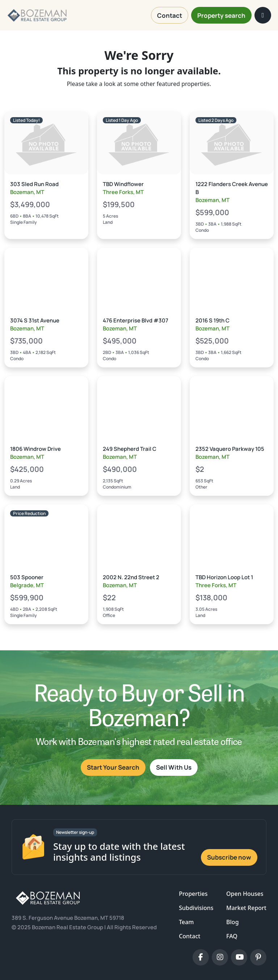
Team (186, 922)
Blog (232, 922)
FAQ (232, 936)
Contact (189, 936)
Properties (193, 894)
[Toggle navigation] (263, 15)
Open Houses (245, 894)
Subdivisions (196, 908)
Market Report (246, 908)
